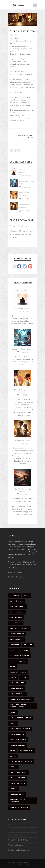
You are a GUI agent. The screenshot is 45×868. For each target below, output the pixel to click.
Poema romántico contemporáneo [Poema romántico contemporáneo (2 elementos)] (18, 706)
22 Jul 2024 (26, 187)
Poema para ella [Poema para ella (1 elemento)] (17, 694)
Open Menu (35, 5)
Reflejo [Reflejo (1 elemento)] (13, 756)
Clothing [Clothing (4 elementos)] (24, 650)
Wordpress (33, 865)
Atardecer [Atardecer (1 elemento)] (14, 645)
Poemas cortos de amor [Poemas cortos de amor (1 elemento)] (20, 718)
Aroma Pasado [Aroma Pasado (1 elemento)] (16, 639)
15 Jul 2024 (26, 211)
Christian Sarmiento (18, 226)
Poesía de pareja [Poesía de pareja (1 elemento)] (17, 734)
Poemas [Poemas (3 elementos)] (13, 712)
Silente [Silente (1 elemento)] (13, 767)
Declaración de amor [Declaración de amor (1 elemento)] (19, 656)
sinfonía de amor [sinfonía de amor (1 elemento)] (17, 778)
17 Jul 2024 (26, 199)
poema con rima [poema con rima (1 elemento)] (17, 683)
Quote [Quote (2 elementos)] (12, 751)
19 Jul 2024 (16, 35)
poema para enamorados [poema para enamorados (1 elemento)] (21, 699)
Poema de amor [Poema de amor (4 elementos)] (16, 688)
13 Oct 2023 (24, 494)
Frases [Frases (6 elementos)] (22, 661)
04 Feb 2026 (26, 175)
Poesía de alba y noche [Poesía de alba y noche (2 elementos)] (20, 729)
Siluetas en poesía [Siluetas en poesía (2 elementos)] (18, 772)
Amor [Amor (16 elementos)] (26, 596)
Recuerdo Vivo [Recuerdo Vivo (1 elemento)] (26, 751)
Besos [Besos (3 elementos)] (12, 650)
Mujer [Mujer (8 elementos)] (12, 667)
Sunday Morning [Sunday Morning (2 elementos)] (17, 783)
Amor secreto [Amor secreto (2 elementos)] (16, 617)
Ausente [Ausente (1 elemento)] (28, 645)
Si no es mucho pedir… (23, 308)
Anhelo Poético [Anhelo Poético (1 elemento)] (17, 634)
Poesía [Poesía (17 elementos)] (13, 723)
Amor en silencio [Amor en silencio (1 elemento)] (17, 607)
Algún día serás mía (15, 835)
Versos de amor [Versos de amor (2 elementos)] (17, 794)
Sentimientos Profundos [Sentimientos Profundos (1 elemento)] (21, 761)
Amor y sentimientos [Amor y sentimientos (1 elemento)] (19, 628)
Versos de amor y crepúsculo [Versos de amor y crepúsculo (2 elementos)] (17, 801)
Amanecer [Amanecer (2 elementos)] (14, 596)
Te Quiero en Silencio (23, 441)
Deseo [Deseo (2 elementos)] (12, 661)
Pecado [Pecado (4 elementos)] (24, 678)
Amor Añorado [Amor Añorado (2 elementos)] (16, 601)
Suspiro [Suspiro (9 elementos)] (13, 789)
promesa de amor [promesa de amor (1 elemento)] (17, 745)
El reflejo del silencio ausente (23, 490)
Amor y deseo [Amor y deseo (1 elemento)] (16, 623)
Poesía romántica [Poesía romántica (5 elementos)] (18, 740)
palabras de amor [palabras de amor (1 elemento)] (18, 672)
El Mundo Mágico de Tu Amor (23, 391)
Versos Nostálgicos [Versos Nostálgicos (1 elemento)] (19, 807)
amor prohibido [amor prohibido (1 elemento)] (17, 612)
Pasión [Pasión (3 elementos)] (13, 678)
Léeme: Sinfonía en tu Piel (23, 349)
